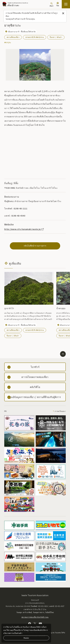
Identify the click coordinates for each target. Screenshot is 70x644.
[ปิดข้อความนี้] (63, 13)
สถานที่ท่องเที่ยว (13, 37)
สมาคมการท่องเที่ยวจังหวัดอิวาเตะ (35, 617)
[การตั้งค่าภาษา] (58, 5)
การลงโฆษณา (60, 411)
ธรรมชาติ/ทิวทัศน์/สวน (35, 37)
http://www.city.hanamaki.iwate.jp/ (24, 229)
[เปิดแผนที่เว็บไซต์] (66, 4)
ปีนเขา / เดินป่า (56, 37)
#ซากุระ (8, 42)
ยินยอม (26, 638)
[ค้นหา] (52, 5)
